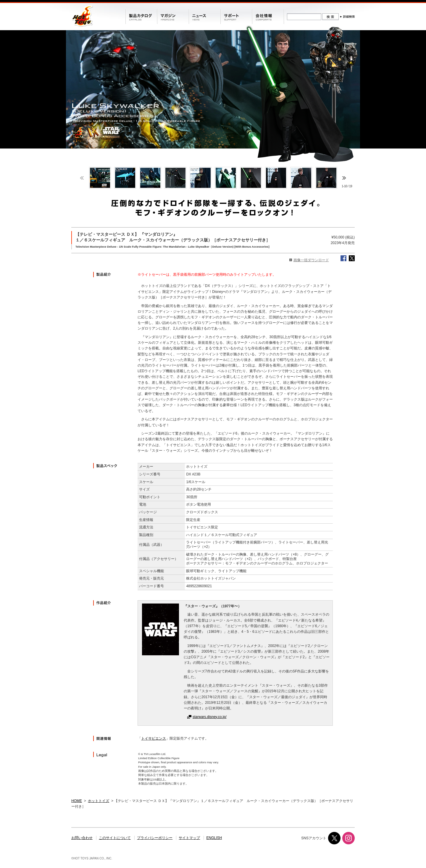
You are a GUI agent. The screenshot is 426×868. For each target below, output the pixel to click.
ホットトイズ (99, 801)
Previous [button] (82, 178)
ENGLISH (214, 838)
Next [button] (344, 178)
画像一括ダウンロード (311, 260)
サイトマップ (189, 838)
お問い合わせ (82, 838)
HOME (77, 801)
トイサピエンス (154, 738)
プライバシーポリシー (155, 838)
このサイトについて (115, 838)
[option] (100, 178)
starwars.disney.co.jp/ (210, 717)
